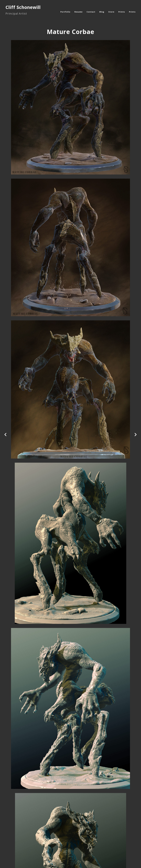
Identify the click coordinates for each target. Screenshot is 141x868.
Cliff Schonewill (23, 7)
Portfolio (65, 12)
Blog (102, 12)
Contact (91, 12)
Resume (78, 12)
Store (111, 12)
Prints (122, 12)
